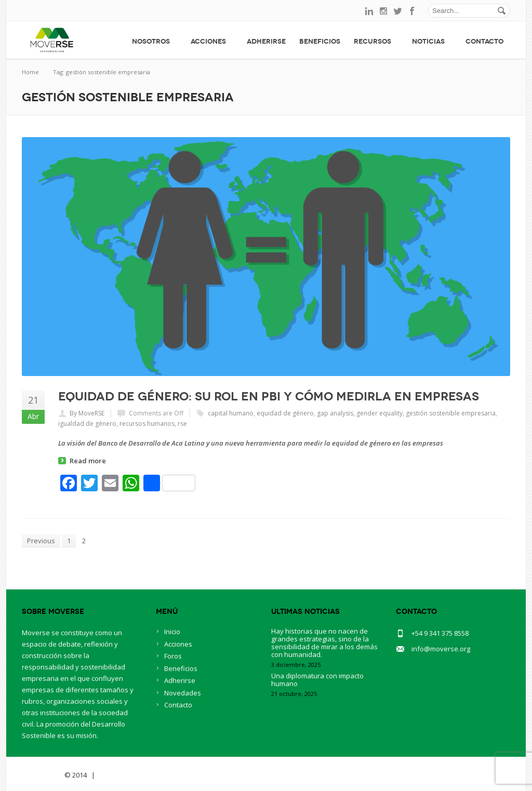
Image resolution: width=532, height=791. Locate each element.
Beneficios (320, 42)
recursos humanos (147, 424)
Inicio (172, 632)
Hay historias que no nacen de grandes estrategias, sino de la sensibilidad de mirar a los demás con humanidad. (324, 643)
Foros (173, 656)
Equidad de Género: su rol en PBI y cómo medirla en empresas (269, 396)
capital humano (231, 413)
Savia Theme (42, 775)
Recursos (376, 42)
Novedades (183, 693)
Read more (88, 461)
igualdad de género (87, 424)
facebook (413, 11)
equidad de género (285, 413)
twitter (398, 11)
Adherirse (266, 42)
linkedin (369, 11)
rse (182, 424)
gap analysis (335, 413)
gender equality (380, 413)
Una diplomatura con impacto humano (317, 680)
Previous (41, 541)
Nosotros (155, 42)
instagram (383, 11)
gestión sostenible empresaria (451, 413)
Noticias (432, 42)
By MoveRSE (87, 413)
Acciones (212, 42)
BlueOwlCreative (126, 775)
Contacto (484, 42)
